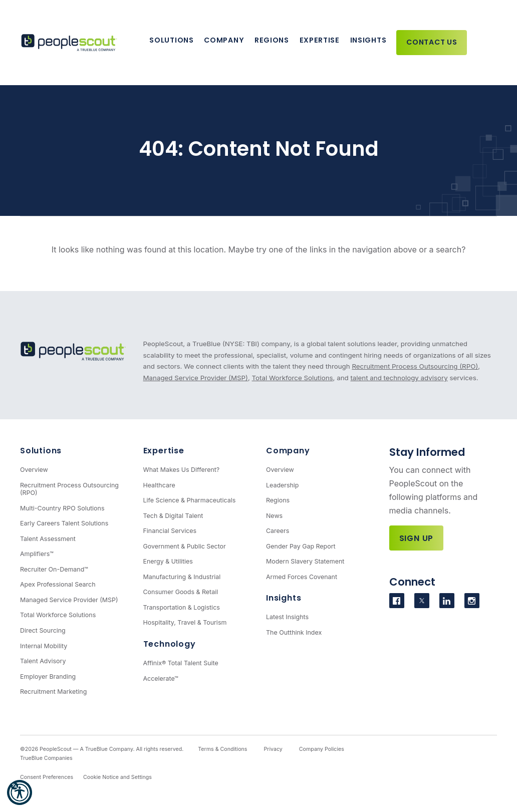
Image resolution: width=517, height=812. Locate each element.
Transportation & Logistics (182, 607)
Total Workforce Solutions (293, 378)
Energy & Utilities (168, 561)
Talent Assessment (48, 539)
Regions (272, 40)
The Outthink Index (294, 632)
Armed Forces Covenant (302, 577)
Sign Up (417, 538)
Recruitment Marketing (53, 692)
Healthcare (159, 485)
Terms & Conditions (222, 749)
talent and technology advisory (399, 378)
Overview (34, 470)
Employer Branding (48, 676)
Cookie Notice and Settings (117, 777)
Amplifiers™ (37, 554)
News (274, 516)
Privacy (273, 749)
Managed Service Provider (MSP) (196, 378)
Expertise (320, 40)
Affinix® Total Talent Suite (181, 663)
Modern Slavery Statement (305, 561)
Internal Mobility (44, 646)
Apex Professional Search (58, 584)
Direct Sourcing (43, 630)
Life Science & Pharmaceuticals (190, 500)
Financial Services (170, 531)
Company (224, 40)
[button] (20, 792)
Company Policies (322, 749)
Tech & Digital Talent (173, 516)
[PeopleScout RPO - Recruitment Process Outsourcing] (70, 43)
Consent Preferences (47, 777)
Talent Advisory (43, 661)
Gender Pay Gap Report (301, 546)
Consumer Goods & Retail (181, 592)
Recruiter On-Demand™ (54, 569)
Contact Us (432, 42)
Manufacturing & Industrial (182, 577)
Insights (368, 40)
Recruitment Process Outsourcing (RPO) (415, 366)
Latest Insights (287, 617)
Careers (278, 531)
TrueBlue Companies (46, 758)
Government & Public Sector (185, 546)
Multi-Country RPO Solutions (62, 508)
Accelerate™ (161, 679)
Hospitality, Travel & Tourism (185, 622)
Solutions (171, 40)
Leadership (283, 485)
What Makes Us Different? (182, 470)
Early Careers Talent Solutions (64, 523)
